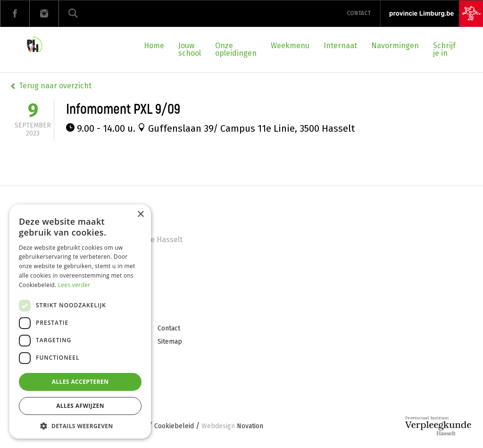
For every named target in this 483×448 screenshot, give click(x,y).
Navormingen (395, 46)
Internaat (340, 46)
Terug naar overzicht (55, 86)
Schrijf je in (444, 49)
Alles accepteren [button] (80, 382)
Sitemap (170, 342)
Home (154, 46)
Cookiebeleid (174, 427)
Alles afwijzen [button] (80, 406)
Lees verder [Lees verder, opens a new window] (74, 285)
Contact (359, 13)
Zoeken (73, 13)
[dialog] (80, 321)
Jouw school (190, 49)
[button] (80, 425)
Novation (232, 427)
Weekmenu (290, 46)
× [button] (140, 215)
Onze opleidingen (236, 49)
